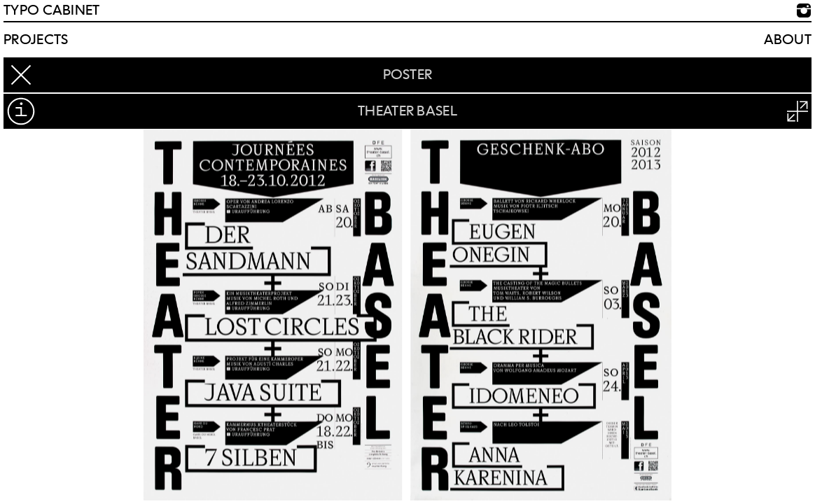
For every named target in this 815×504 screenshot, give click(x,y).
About (788, 40)
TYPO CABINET (52, 10)
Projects (36, 40)
